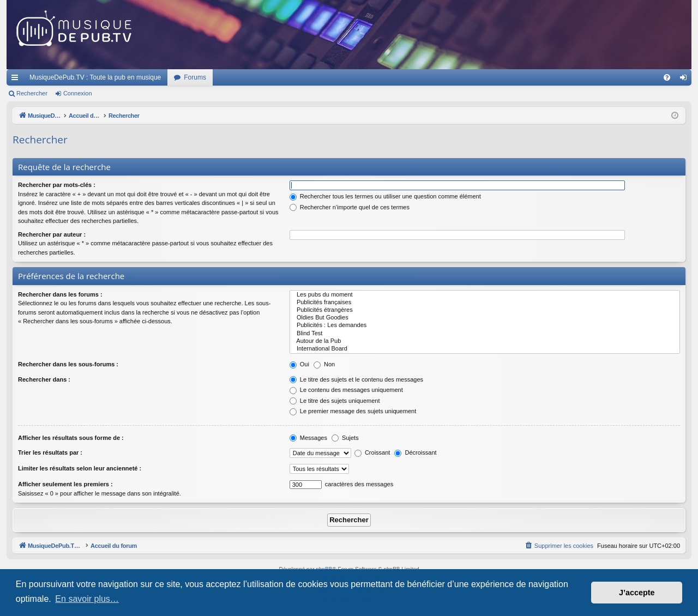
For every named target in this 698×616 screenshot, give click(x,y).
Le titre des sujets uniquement (335, 401)
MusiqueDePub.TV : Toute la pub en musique (95, 77)
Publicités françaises (485, 303)
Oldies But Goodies (485, 318)
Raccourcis (17, 80)
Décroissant (415, 452)
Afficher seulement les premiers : (65, 484)
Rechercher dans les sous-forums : (68, 364)
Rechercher (32, 93)
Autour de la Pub (485, 341)
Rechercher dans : (44, 379)
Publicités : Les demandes (485, 325)
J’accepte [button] (637, 593)
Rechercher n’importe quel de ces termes (350, 207)
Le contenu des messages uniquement (346, 390)
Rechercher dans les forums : (60, 294)
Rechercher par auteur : (52, 234)
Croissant (372, 452)
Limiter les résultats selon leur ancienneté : (80, 468)
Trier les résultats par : (50, 452)
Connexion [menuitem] (686, 80)
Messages (308, 438)
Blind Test (485, 334)
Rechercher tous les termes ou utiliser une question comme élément (385, 196)
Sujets (345, 438)
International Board (485, 349)
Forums (195, 77)
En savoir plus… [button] (87, 599)
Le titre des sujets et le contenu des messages (356, 379)
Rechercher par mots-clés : (57, 185)
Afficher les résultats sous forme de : (71, 438)
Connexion (78, 93)
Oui (299, 364)
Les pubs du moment (485, 295)
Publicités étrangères (485, 310)
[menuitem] (667, 77)
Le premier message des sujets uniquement (353, 411)
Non (324, 364)
